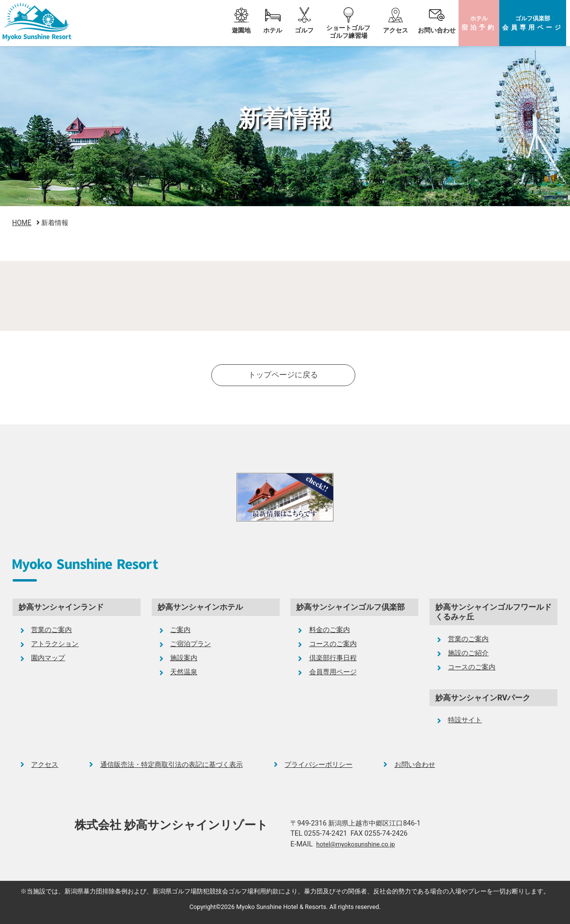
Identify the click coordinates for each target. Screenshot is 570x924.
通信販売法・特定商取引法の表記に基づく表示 (172, 765)
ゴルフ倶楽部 (533, 23)
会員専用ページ (333, 672)
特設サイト (465, 720)
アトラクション (55, 644)
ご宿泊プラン (190, 644)
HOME (22, 223)
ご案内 (180, 630)
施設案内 (184, 658)
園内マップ (48, 658)
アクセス (396, 30)
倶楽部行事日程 (333, 658)
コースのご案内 (333, 644)
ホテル (479, 23)
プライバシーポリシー (318, 765)
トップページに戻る (283, 375)
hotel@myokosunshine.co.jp (355, 844)
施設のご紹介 (468, 653)
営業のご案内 (51, 630)
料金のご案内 (330, 630)
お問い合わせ (437, 30)
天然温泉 (184, 672)
